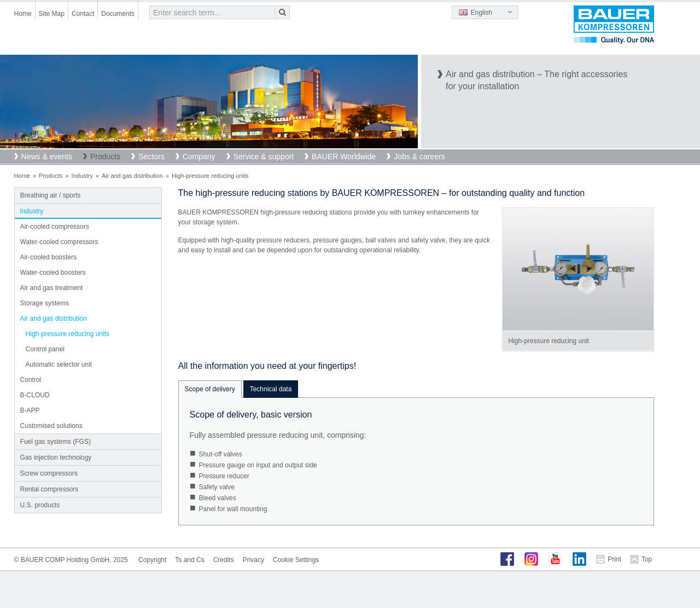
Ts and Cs (189, 560)
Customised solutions (51, 426)
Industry (82, 176)
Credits (224, 560)
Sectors (151, 157)
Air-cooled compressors (55, 227)
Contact (83, 14)
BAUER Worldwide (344, 157)
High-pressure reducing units (68, 334)
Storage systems (45, 303)
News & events (47, 157)
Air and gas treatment (52, 288)
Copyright (152, 560)
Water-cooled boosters (53, 273)
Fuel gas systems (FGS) (56, 442)
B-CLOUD (35, 395)
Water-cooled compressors (59, 242)
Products (105, 157)
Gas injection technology (56, 458)
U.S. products (40, 505)
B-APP (30, 410)
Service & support (264, 157)
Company (199, 157)
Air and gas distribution (132, 176)
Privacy (253, 560)
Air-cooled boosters (48, 257)
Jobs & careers (419, 157)
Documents (118, 14)
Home (23, 14)
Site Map (52, 14)
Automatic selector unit (59, 364)
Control (31, 380)
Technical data (271, 389)
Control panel (45, 349)
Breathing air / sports (51, 195)
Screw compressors (49, 473)
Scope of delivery (210, 389)
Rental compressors (49, 489)
